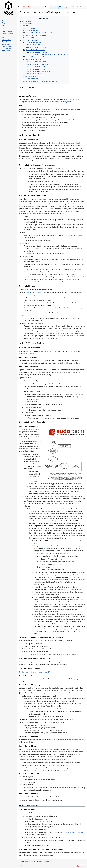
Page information (7, 50)
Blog (3, 23)
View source (54, 7)
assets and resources (34, 293)
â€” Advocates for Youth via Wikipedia (69, 336)
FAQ (3, 21)
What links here (7, 40)
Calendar (5, 25)
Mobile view (22, 865)
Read (47, 7)
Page (20, 7)
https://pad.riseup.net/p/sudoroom (71, 832)
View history (63, 7)
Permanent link (6, 48)
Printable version (7, 46)
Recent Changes (7, 31)
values (31, 531)
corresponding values (65, 102)
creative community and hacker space (41, 102)
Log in (84, 2)
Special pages (6, 44)
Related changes (7, 42)
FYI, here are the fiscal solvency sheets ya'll (34, 672)
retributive (67, 654)
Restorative (33, 654)
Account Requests (7, 34)
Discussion (27, 7)
